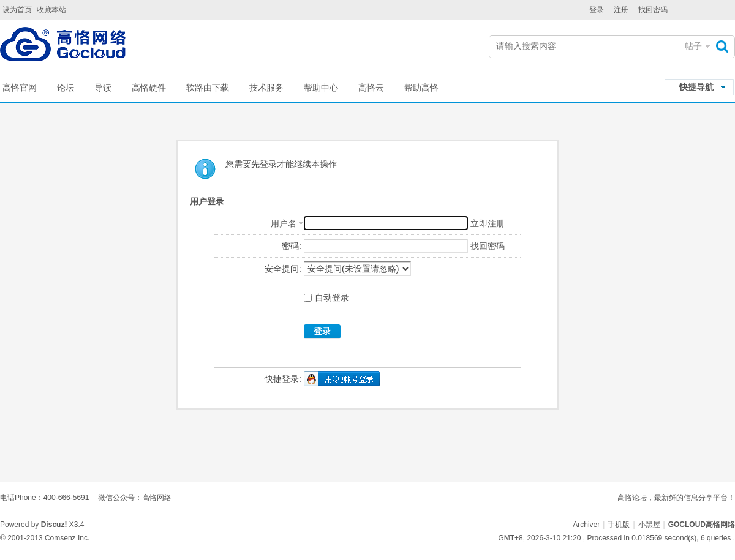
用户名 (284, 223)
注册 (621, 10)
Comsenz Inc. (67, 538)
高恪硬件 (149, 88)
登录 (597, 10)
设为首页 (17, 10)
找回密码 (653, 10)
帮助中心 (321, 88)
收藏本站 (51, 10)
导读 (103, 88)
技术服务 (266, 88)
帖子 (693, 46)
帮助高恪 (421, 88)
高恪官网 (20, 88)
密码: (292, 246)
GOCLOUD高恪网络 (702, 525)
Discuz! (54, 525)
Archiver (586, 525)
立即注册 (488, 223)
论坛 (66, 88)
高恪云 (371, 88)
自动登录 (326, 297)
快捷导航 (696, 87)
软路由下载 (208, 88)
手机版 (619, 525)
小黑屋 (649, 525)
